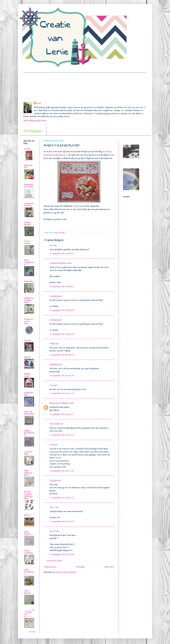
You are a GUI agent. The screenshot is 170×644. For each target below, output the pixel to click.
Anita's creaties (27, 242)
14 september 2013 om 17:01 (62, 471)
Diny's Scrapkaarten (29, 262)
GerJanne (53, 481)
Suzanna (28, 340)
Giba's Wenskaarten (29, 572)
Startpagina (33, 131)
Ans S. (52, 507)
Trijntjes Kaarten (27, 224)
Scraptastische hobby (29, 205)
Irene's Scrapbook (28, 552)
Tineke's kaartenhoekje (29, 433)
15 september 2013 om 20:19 (62, 522)
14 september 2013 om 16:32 (62, 435)
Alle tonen (32, 632)
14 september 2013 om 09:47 (62, 355)
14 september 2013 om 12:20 (62, 376)
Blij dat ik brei (28, 167)
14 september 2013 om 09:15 (62, 254)
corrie (52, 385)
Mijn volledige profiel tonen (35, 121)
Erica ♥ (53, 531)
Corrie (52, 445)
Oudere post (109, 567)
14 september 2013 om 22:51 (62, 498)
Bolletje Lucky (27, 375)
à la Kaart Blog (28, 453)
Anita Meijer (55, 424)
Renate (27, 515)
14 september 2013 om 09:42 (62, 310)
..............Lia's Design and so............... (29, 613)
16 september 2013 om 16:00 (62, 554)
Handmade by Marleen (28, 186)
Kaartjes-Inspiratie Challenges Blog (28, 495)
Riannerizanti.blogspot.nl (60, 403)
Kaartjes (27, 357)
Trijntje (52, 344)
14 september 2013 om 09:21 (62, 286)
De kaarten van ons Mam (28, 321)
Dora (51, 245)
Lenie (39, 103)
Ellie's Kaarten (27, 533)
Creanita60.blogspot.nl (59, 263)
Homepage (80, 567)
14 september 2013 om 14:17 (62, 414)
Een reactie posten (54, 561)
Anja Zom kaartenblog (29, 413)
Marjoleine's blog (29, 394)
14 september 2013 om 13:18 (62, 393)
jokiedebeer (54, 365)
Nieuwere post (50, 567)
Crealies (27, 149)
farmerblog (28, 281)
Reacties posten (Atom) (66, 572)
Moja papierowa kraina (28, 473)
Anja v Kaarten (27, 592)
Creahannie (54, 296)
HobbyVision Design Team (29, 300)
